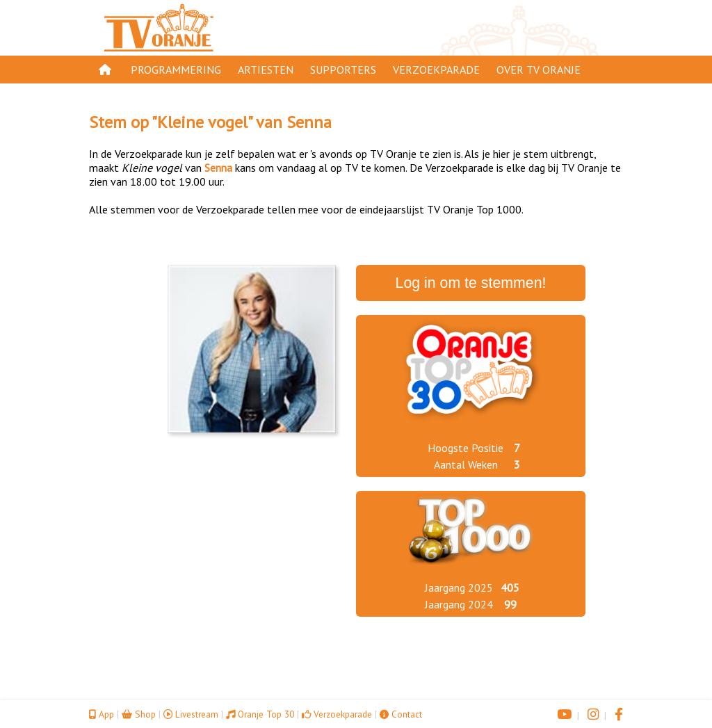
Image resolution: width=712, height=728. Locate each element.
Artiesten (266, 70)
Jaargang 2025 (459, 588)
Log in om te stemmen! (471, 283)
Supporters (343, 70)
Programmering (176, 70)
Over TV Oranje (539, 70)
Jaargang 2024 (459, 604)
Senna (309, 122)
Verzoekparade (436, 70)
